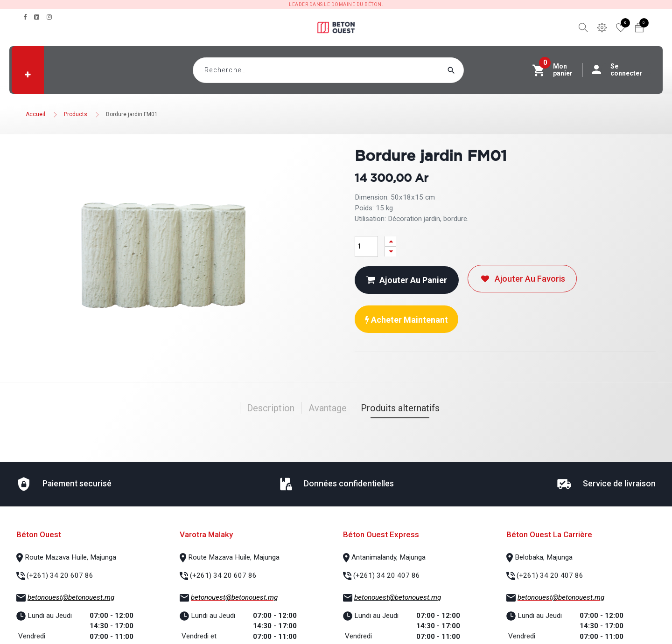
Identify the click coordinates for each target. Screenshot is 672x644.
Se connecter (622, 70)
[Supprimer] (391, 252)
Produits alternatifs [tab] (400, 408)
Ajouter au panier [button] (407, 280)
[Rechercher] (469, 70)
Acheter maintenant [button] (406, 320)
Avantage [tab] (328, 408)
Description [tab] (271, 408)
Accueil (35, 114)
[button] (28, 75)
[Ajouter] (391, 241)
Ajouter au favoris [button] (522, 279)
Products (76, 114)
